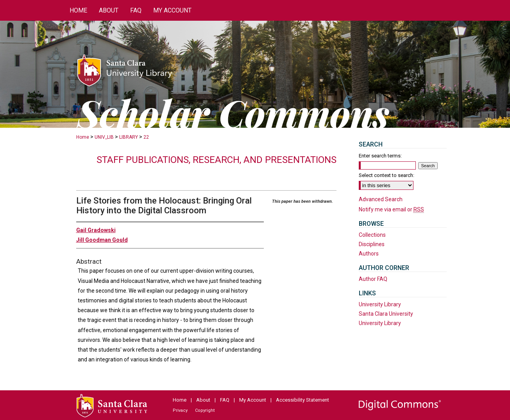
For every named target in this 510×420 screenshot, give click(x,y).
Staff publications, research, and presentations (217, 160)
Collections (372, 235)
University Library (380, 304)
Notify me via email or (391, 209)
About (203, 400)
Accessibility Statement (302, 400)
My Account (253, 400)
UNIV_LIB (104, 137)
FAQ (225, 400)
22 (146, 137)
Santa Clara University (386, 314)
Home (83, 137)
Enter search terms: (380, 156)
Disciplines (372, 244)
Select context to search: (387, 175)
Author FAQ (373, 279)
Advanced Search (381, 199)
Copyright (205, 410)
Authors (369, 254)
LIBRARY (129, 137)
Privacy (180, 410)
